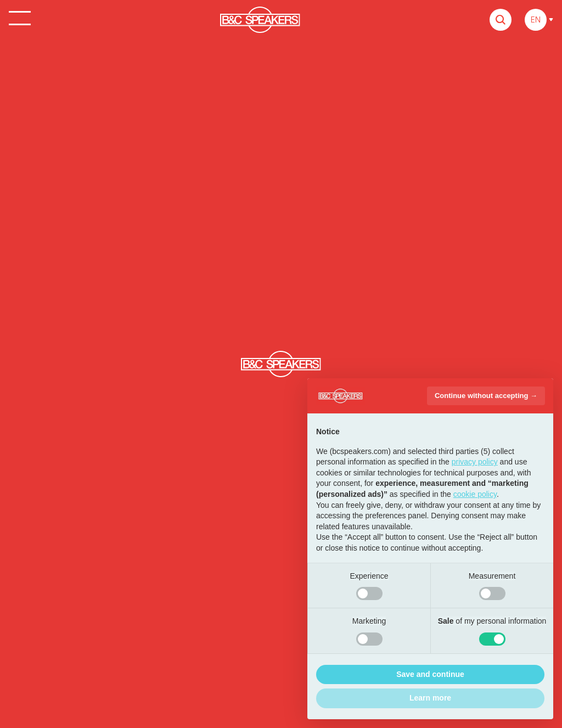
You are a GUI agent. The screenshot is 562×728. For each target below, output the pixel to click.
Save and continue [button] (430, 674)
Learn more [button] (430, 698)
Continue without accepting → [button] (486, 396)
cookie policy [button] (475, 494)
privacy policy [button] (475, 462)
